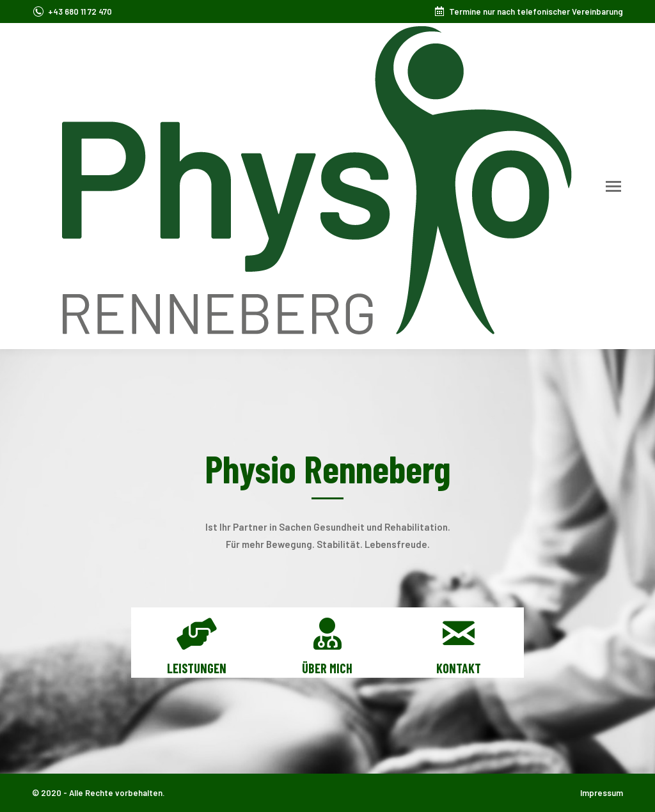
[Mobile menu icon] (613, 186)
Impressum (602, 793)
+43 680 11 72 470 (80, 12)
